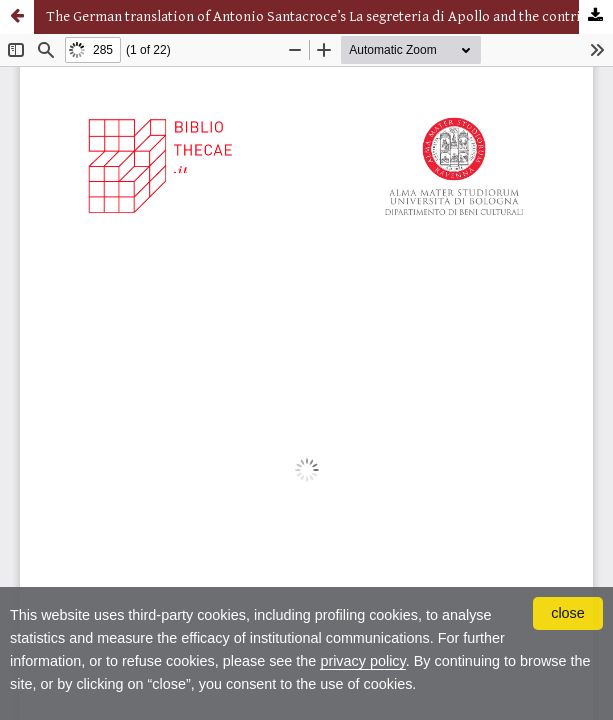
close (568, 613)
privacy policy (362, 661)
